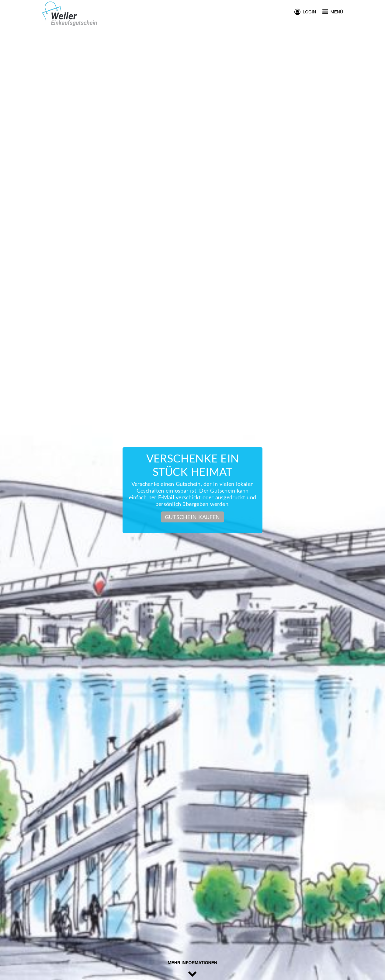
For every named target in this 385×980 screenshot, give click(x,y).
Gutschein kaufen (192, 517)
